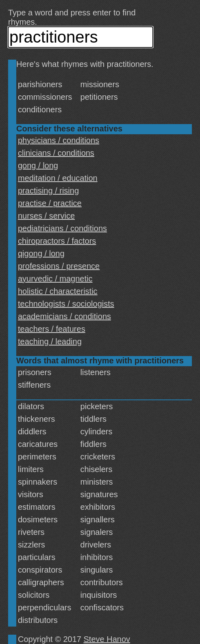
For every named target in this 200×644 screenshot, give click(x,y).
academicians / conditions (64, 316)
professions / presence (59, 266)
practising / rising (48, 191)
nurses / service (46, 216)
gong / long (38, 165)
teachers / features (52, 329)
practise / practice (50, 203)
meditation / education (58, 178)
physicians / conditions (59, 140)
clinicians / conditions (56, 153)
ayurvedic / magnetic (55, 279)
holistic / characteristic (58, 291)
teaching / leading (50, 341)
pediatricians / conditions (62, 228)
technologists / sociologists (66, 304)
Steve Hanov (107, 639)
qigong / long (41, 253)
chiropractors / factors (57, 241)
